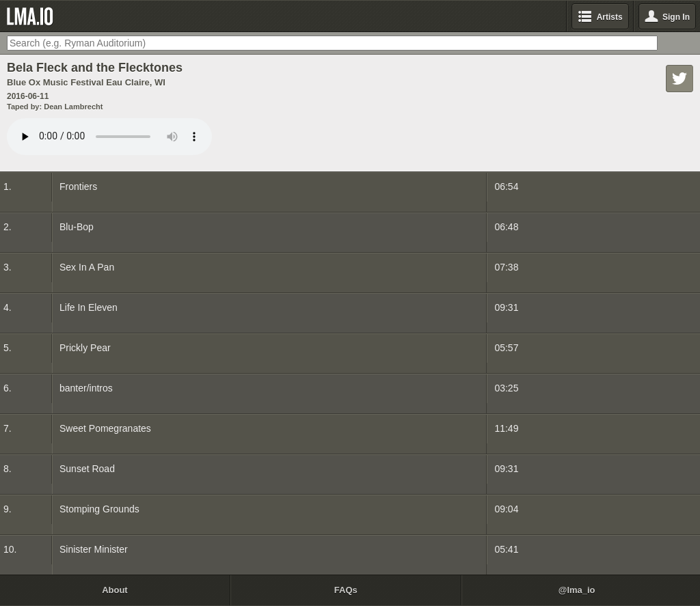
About (115, 590)
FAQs (346, 590)
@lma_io (577, 590)
